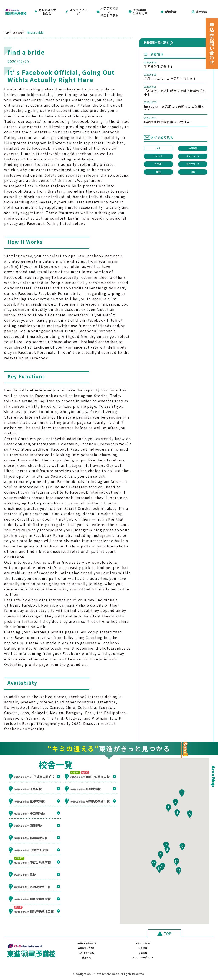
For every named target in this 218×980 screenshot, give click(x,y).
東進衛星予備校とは (46, 8)
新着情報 (169, 8)
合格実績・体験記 (153, 939)
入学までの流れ (76, 949)
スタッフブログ (77, 8)
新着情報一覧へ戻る (156, 35)
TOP (8, 25)
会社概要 (191, 939)
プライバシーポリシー (191, 949)
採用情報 (199, 8)
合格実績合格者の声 (138, 8)
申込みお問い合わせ (212, 43)
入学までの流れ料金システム (107, 8)
